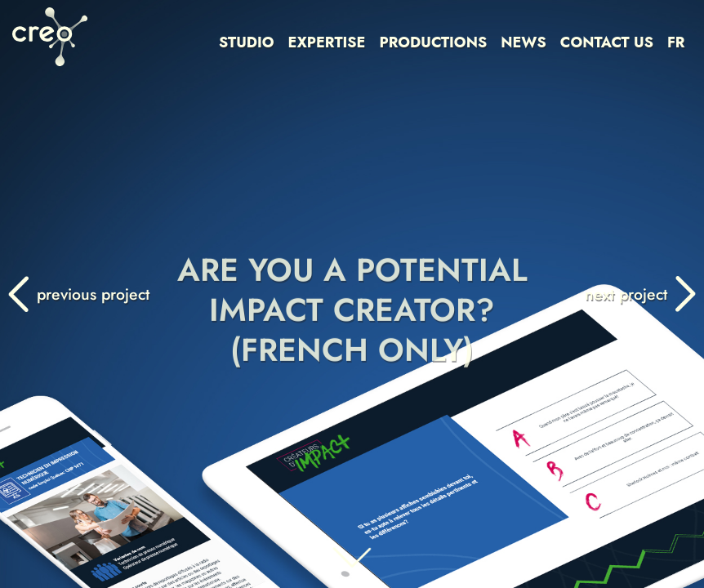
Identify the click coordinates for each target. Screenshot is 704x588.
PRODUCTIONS (433, 42)
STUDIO (247, 42)
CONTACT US (607, 42)
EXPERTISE (327, 42)
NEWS (524, 42)
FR (676, 42)
